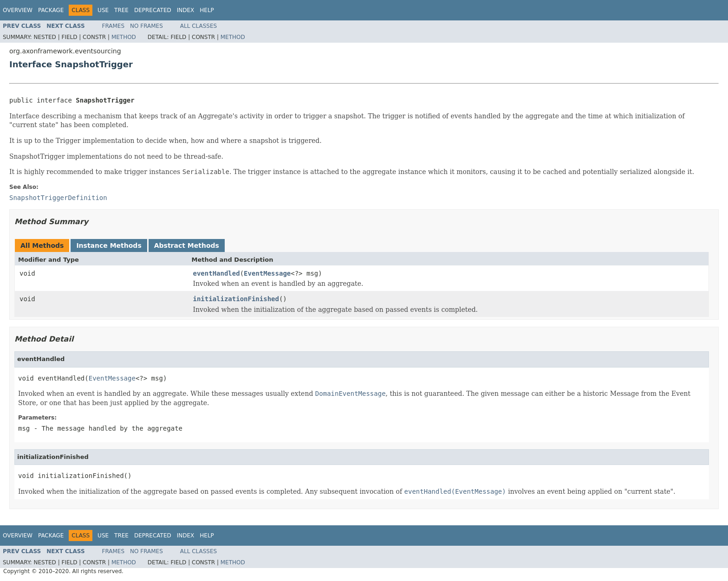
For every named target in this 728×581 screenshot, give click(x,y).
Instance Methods (109, 245)
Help (207, 10)
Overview (18, 10)
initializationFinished (236, 299)
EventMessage (267, 273)
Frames (114, 26)
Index (186, 10)
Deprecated (153, 10)
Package (51, 10)
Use (103, 10)
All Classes (198, 26)
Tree (121, 10)
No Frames (146, 26)
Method (124, 37)
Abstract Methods (187, 245)
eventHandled (217, 273)
